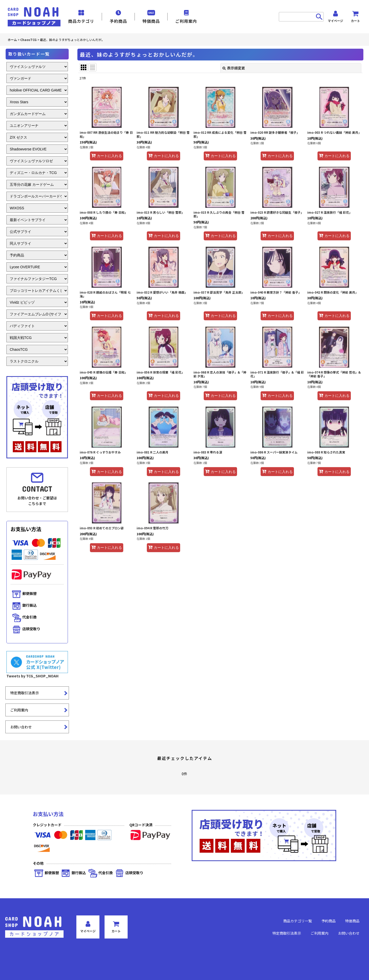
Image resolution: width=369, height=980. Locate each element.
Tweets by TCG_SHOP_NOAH (32, 676)
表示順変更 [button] (234, 68)
